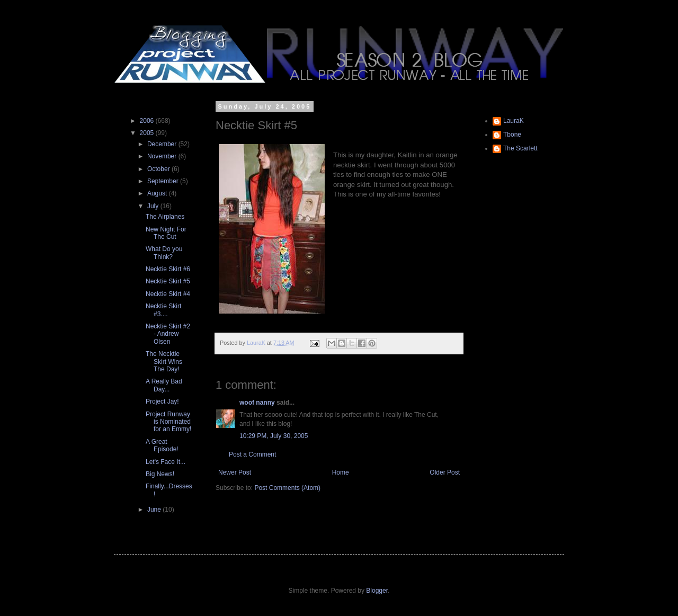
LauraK (514, 121)
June (155, 510)
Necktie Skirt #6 (168, 269)
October (159, 169)
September (164, 181)
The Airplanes (165, 217)
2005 (148, 133)
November (163, 156)
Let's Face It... (166, 462)
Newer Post (235, 472)
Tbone (512, 135)
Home (341, 472)
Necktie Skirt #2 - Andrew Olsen (168, 334)
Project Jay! (162, 401)
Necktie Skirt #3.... (163, 310)
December (163, 144)
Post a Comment (252, 454)
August (158, 193)
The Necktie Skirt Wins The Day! (164, 361)
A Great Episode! (162, 445)
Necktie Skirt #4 (168, 294)
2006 (148, 121)
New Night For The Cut (166, 233)
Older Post (445, 472)
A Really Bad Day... (164, 385)
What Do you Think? (164, 253)
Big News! (160, 474)
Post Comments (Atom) (287, 488)
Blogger (377, 591)
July (154, 206)
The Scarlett (520, 148)
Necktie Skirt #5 (168, 281)
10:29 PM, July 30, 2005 (274, 436)
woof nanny (257, 403)
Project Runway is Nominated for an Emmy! (168, 422)
